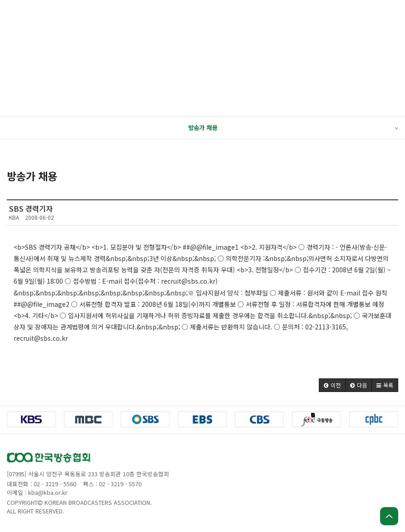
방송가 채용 (293, 128)
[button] (332, 385)
